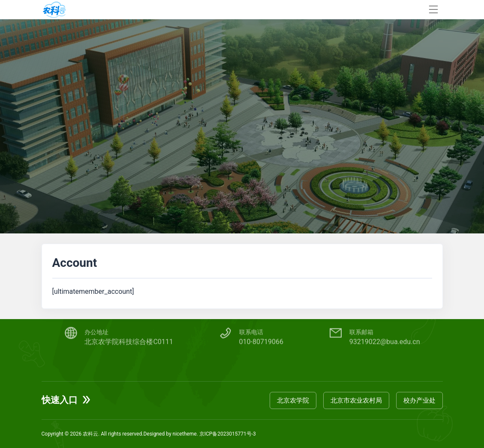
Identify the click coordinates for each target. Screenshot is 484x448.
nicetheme (185, 434)
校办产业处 (419, 400)
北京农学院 (293, 400)
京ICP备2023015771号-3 (228, 434)
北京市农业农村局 (356, 400)
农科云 (90, 434)
